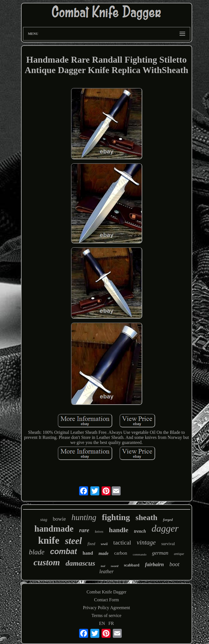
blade (37, 552)
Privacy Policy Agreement (107, 608)
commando (140, 554)
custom (47, 562)
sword (115, 566)
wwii (104, 544)
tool (103, 566)
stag (44, 520)
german (160, 553)
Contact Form (106, 600)
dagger (165, 528)
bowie (59, 519)
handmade (54, 529)
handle (119, 530)
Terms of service (106, 615)
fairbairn (154, 564)
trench (140, 531)
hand (88, 553)
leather (106, 572)
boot (174, 564)
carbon (121, 553)
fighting (116, 517)
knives (99, 532)
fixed (91, 544)
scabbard (132, 565)
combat (63, 552)
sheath (146, 517)
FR (111, 623)
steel (74, 541)
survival (168, 544)
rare (84, 530)
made (104, 553)
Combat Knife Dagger (106, 592)
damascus (80, 563)
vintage (146, 542)
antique (179, 554)
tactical (122, 542)
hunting (84, 517)
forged (168, 520)
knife (49, 540)
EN (102, 623)
